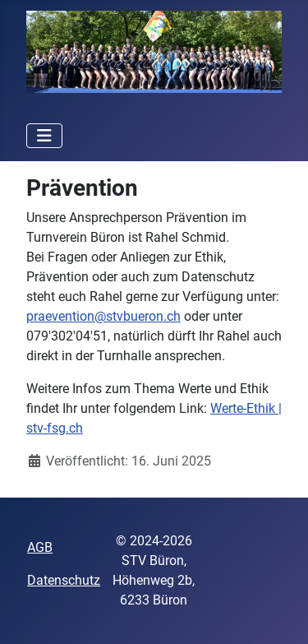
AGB (40, 547)
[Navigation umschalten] (44, 136)
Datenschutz (64, 580)
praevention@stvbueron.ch (103, 316)
